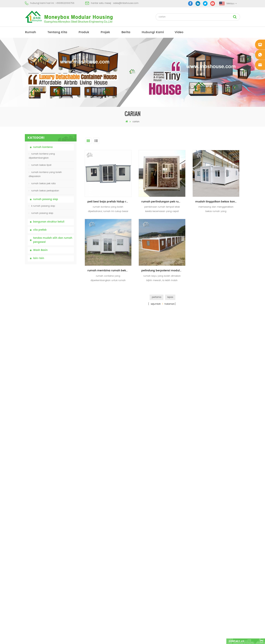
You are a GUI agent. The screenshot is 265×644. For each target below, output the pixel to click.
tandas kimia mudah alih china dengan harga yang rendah (59, 285)
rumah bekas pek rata (42, 184)
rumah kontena (43, 147)
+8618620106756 (65, 3)
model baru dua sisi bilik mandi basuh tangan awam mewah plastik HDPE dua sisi (58, 408)
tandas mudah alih (141, 535)
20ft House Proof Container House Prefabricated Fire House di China (60, 347)
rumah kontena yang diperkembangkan (42, 156)
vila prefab (40, 230)
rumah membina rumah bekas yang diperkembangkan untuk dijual (109, 271)
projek (105, 32)
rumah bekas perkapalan (44, 191)
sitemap (29, 568)
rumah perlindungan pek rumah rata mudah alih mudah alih (163, 202)
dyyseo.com (189, 638)
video (179, 32)
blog (27, 561)
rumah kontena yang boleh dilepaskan (45, 174)
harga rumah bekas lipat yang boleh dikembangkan (60, 326)
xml (27, 574)
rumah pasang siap (46, 199)
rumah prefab (138, 528)
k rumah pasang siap (42, 206)
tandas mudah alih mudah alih (148, 561)
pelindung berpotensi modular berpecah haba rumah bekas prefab (163, 271)
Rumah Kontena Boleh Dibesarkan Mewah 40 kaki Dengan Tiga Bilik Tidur (60, 428)
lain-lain (39, 258)
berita (126, 32)
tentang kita (57, 32)
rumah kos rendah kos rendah (147, 555)
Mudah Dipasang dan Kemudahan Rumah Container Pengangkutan (59, 367)
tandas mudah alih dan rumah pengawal (53, 240)
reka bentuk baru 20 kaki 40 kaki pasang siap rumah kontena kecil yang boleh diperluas (59, 387)
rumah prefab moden (142, 541)
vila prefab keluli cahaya (144, 574)
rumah (31, 32)
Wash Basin (40, 250)
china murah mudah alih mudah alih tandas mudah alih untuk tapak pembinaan (60, 306)
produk (84, 32)
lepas (170, 297)
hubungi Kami (153, 32)
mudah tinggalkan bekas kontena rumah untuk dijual (217, 202)
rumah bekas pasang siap (145, 548)
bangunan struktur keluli (49, 222)
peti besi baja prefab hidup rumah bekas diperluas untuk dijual (109, 202)
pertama (157, 297)
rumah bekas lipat (40, 165)
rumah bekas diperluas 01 (144, 588)
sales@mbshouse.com (126, 3)
